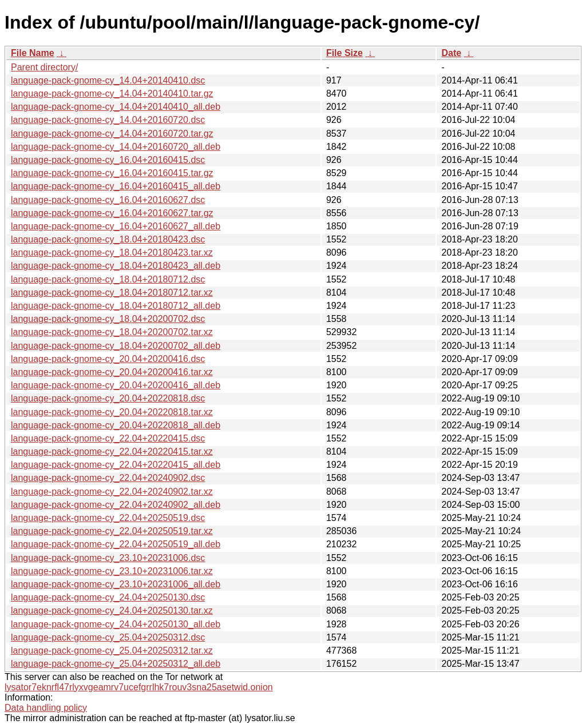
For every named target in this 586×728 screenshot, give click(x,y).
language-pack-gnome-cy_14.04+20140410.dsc (108, 80)
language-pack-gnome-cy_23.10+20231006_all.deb (116, 584)
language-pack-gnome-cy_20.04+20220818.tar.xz (112, 412)
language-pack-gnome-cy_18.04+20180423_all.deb (116, 266)
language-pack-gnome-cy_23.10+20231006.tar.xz (112, 571)
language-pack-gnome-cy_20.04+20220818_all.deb (116, 425)
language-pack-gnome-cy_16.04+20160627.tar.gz (112, 213)
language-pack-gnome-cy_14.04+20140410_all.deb (116, 107)
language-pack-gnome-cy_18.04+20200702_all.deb (116, 346)
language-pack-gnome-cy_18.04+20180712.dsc (108, 279)
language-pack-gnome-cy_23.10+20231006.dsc (108, 558)
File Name (33, 53)
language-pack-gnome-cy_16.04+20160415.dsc (108, 160)
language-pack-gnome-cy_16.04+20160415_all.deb (116, 186)
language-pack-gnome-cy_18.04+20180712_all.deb (116, 306)
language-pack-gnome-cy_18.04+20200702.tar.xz (112, 332)
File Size (345, 53)
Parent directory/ (44, 67)
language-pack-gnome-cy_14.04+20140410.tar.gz (112, 94)
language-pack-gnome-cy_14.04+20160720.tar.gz (112, 134)
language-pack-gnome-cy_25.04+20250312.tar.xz (112, 651)
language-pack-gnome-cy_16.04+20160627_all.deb (116, 226)
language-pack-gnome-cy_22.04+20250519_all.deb (116, 544)
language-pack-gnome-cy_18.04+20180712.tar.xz (112, 293)
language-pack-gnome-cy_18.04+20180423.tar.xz (112, 252)
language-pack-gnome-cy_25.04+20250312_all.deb (116, 664)
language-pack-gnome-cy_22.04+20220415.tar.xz (112, 451)
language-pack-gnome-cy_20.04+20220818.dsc (108, 398)
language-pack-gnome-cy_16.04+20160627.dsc (108, 200)
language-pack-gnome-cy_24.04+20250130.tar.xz (112, 610)
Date (451, 53)
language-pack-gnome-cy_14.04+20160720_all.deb (116, 147)
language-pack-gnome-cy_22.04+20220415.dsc (108, 438)
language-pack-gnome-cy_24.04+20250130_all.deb (116, 624)
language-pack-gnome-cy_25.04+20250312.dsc (108, 637)
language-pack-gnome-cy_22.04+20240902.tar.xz (112, 492)
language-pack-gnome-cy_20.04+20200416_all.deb (116, 385)
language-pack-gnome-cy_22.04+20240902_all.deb (116, 505)
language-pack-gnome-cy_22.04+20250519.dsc (108, 518)
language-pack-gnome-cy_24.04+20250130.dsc (108, 597)
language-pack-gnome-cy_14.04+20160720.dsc (108, 120)
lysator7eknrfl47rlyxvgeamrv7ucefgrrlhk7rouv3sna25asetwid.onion (139, 687)
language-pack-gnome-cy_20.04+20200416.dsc (108, 359)
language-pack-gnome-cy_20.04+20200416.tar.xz (112, 372)
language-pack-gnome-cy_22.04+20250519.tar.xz (112, 531)
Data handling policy (46, 708)
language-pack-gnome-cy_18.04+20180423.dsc (108, 239)
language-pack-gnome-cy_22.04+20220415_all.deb (116, 465)
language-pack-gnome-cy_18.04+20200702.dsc (108, 319)
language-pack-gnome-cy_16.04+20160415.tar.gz (112, 173)
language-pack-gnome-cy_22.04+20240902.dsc (108, 478)
